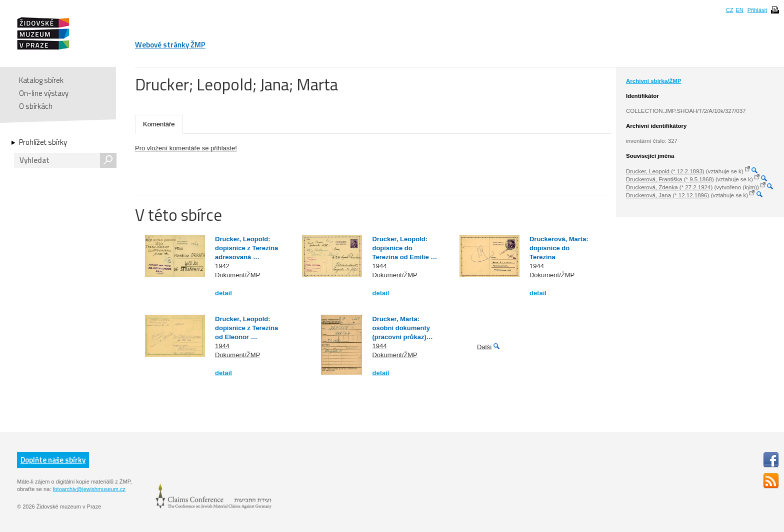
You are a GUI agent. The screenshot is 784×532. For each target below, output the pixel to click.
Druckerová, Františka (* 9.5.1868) (670, 179)
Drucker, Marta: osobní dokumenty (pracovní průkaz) (401, 328)
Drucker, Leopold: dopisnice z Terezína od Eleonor (246, 328)
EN (739, 10)
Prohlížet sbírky (43, 142)
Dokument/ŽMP (237, 275)
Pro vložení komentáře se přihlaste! (186, 148)
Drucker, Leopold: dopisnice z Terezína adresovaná (246, 248)
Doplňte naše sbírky (53, 460)
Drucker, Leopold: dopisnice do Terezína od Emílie (401, 248)
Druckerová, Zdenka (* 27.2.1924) (669, 187)
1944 (379, 266)
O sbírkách (36, 106)
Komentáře (159, 124)
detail (223, 293)
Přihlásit (757, 10)
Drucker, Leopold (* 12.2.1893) (665, 171)
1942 (222, 266)
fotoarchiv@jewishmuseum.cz (89, 489)
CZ (730, 10)
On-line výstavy (44, 93)
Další (484, 347)
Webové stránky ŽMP (170, 45)
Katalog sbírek (41, 80)
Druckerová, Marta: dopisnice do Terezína (559, 248)
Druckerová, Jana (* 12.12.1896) (667, 195)
